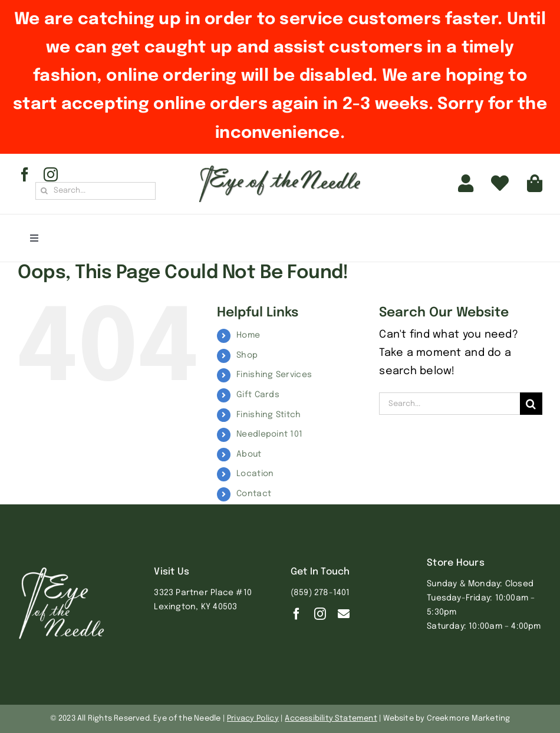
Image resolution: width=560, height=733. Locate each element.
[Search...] (95, 191)
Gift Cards (258, 395)
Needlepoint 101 (269, 434)
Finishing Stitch (269, 415)
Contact (254, 494)
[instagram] (51, 174)
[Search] (44, 191)
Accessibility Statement (331, 719)
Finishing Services (274, 375)
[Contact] (344, 614)
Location (255, 474)
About (249, 454)
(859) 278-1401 (320, 593)
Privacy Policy (253, 719)
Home (248, 335)
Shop (247, 355)
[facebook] (25, 174)
